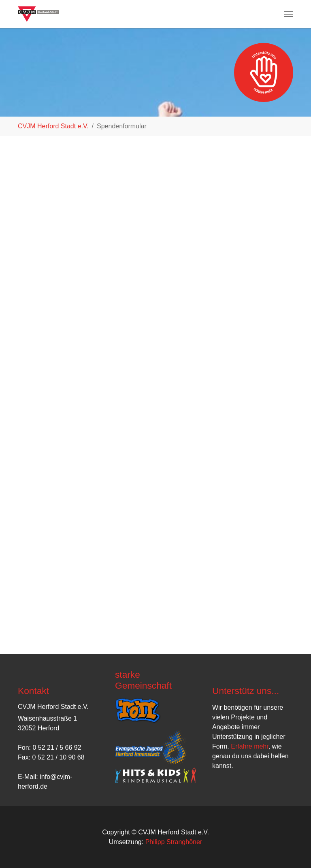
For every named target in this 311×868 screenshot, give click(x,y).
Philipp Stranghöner (174, 842)
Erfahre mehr (249, 746)
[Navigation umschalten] (289, 14)
